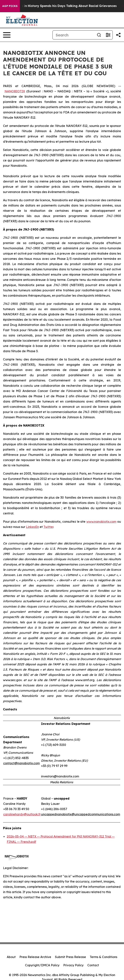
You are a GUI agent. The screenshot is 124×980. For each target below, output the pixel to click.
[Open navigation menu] (7, 35)
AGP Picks (10, 6)
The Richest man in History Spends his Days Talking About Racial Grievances (64, 6)
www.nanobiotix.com (101, 522)
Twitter (48, 527)
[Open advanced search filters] (108, 35)
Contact (93, 965)
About (11, 957)
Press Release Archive (35, 957)
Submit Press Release (70, 957)
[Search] (74, 35)
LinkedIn (32, 527)
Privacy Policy (73, 965)
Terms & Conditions (103, 957)
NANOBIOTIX (15, 91)
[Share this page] (118, 35)
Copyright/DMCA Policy (42, 965)
